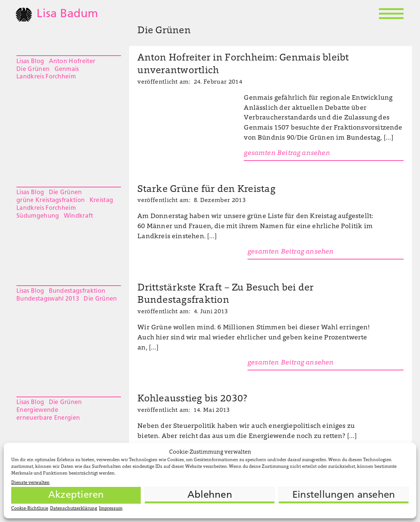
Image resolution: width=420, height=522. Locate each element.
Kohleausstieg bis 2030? (192, 399)
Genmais (67, 69)
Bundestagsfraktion (77, 291)
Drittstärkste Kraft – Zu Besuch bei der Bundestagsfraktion (225, 295)
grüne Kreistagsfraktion (51, 201)
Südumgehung (38, 216)
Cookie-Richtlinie (30, 509)
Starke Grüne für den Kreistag (206, 190)
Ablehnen (210, 495)
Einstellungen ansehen (344, 495)
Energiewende (37, 410)
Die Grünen (33, 69)
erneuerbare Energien (48, 418)
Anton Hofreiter (72, 62)
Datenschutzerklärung (74, 509)
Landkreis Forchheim (46, 77)
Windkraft (79, 216)
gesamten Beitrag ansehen (287, 153)
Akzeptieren (76, 495)
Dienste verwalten (30, 483)
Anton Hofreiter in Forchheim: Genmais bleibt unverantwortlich (243, 65)
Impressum (111, 509)
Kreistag (102, 201)
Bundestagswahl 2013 (48, 299)
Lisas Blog (30, 62)
